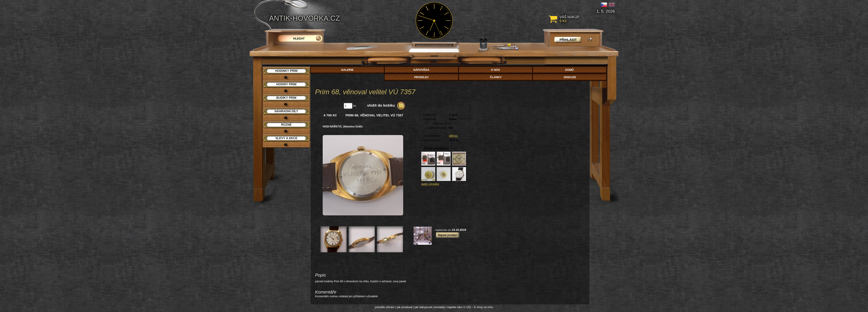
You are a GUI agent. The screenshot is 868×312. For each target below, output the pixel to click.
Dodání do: (430, 119)
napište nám (455, 307)
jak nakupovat (423, 307)
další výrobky (430, 184)
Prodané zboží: (432, 140)
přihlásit (568, 40)
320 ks (453, 136)
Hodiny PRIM (286, 84)
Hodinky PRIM (286, 71)
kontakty (439, 307)
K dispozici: (430, 115)
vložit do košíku (381, 105)
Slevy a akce (286, 138)
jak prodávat (405, 307)
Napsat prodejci (448, 235)
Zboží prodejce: (432, 136)
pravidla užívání (385, 307)
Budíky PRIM (286, 98)
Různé (286, 125)
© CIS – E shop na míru (478, 307)
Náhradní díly (286, 111)
